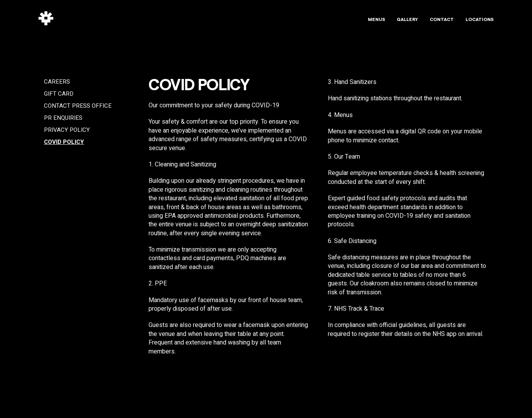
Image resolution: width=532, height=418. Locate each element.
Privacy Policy (67, 130)
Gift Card (59, 94)
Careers (57, 82)
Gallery (407, 19)
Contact (442, 19)
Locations (479, 19)
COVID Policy (64, 142)
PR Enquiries (63, 118)
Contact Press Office (78, 106)
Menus (376, 19)
